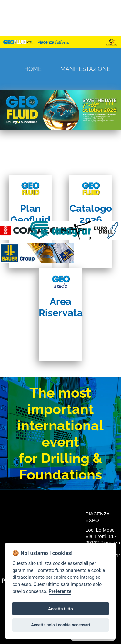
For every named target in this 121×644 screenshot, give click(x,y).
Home (33, 69)
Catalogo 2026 (91, 214)
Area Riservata (61, 307)
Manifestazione (85, 69)
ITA (96, 104)
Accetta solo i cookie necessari (60, 625)
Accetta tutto (60, 609)
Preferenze (60, 591)
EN (109, 104)
